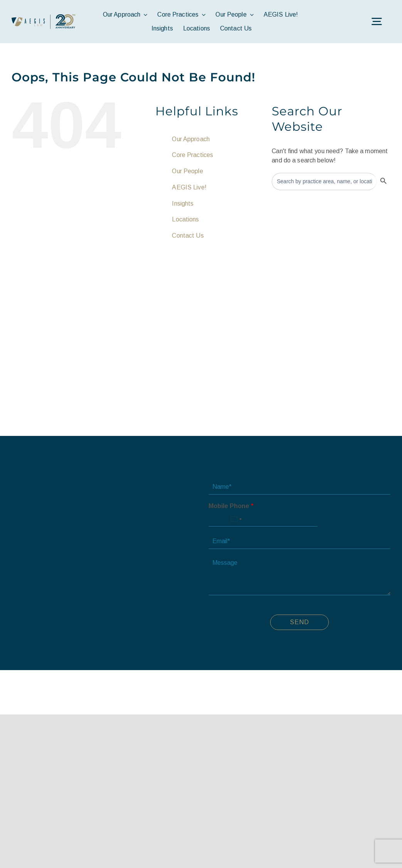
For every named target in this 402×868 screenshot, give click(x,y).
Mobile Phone (231, 506)
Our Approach (191, 139)
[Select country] (236, 519)
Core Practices (193, 155)
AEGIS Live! (189, 187)
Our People (187, 171)
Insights (183, 203)
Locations (185, 219)
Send (299, 622)
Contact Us (188, 236)
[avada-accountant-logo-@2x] (43, 17)
